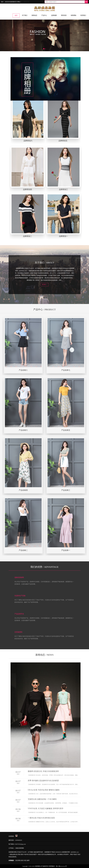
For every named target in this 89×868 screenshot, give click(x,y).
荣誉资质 (64, 15)
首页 (16, 15)
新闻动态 (34, 15)
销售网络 (74, 15)
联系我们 (83, 15)
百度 (17, 860)
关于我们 (25, 15)
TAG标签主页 (25, 2)
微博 (28, 860)
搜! (86, 2)
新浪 (22, 860)
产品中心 (44, 15)
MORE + (45, 285)
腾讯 (19, 860)
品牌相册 (54, 15)
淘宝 (25, 860)
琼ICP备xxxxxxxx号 (61, 866)
